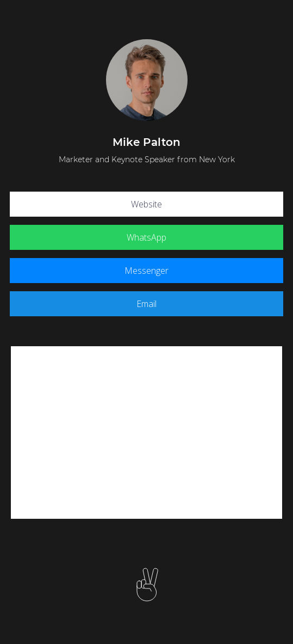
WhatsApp (146, 237)
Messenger (146, 271)
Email (146, 304)
